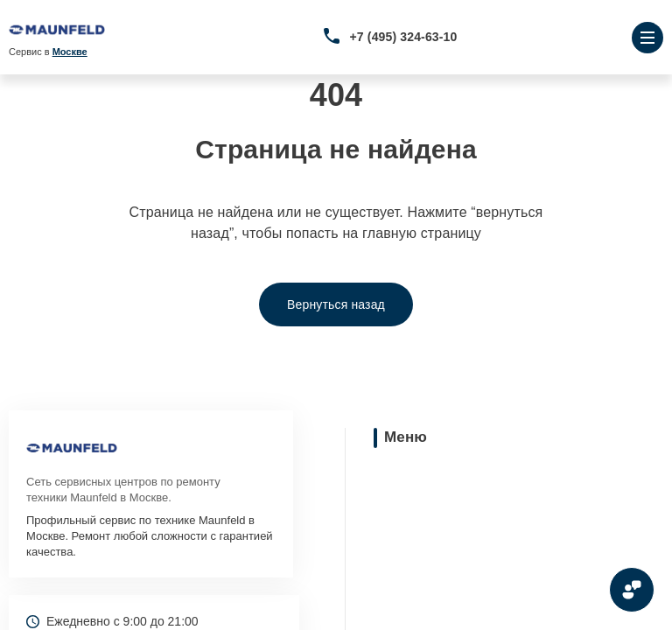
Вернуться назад (336, 304)
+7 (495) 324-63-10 (404, 37)
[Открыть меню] (647, 38)
